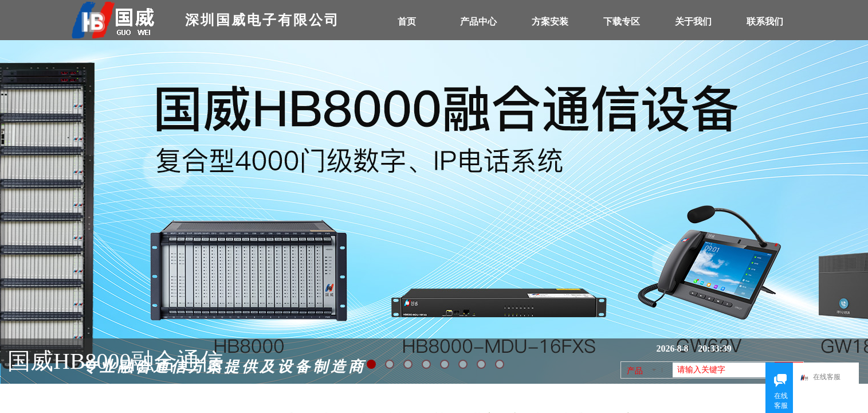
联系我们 (765, 22)
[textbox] (724, 370)
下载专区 (622, 22)
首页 (407, 22)
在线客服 (825, 378)
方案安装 (550, 22)
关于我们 (693, 22)
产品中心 (478, 22)
